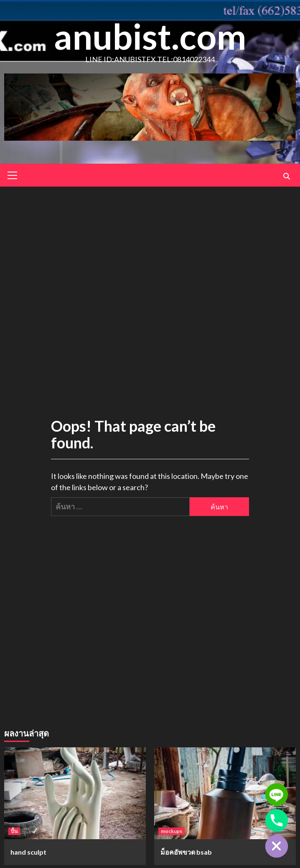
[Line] (277, 795)
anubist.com (150, 36)
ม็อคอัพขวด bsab (186, 852)
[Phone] (277, 820)
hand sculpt (28, 852)
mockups (172, 831)
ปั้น (14, 831)
